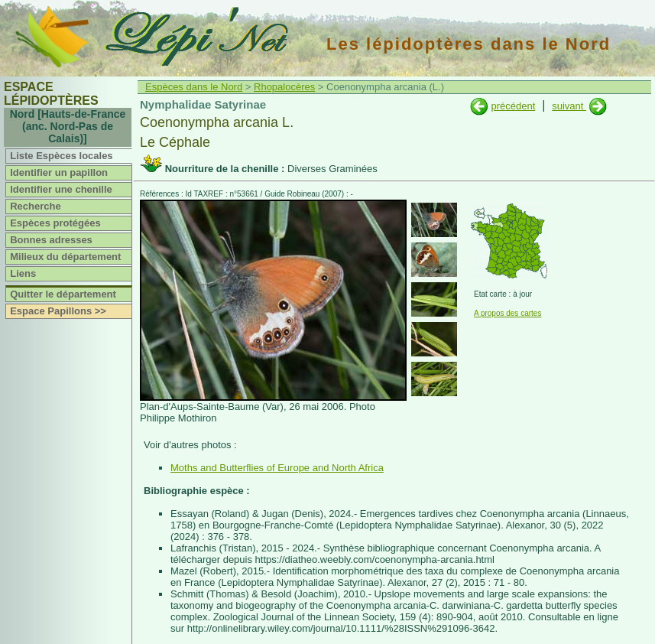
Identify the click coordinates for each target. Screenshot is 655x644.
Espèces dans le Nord (194, 87)
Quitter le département (63, 294)
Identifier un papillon (59, 172)
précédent (513, 106)
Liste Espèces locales (61, 156)
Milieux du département (65, 257)
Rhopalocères (284, 87)
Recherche (35, 206)
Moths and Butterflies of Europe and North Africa (277, 468)
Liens (23, 273)
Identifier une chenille (61, 189)
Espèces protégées (55, 223)
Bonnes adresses (51, 240)
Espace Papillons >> (58, 311)
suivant (569, 106)
